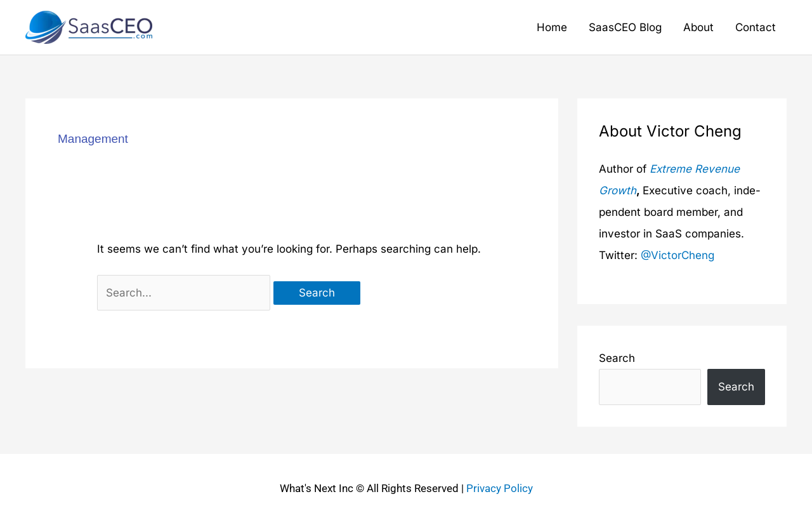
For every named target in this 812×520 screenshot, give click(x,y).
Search (617, 358)
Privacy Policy (500, 488)
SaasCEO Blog (625, 27)
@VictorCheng (678, 255)
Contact (756, 27)
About (698, 27)
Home (552, 27)
